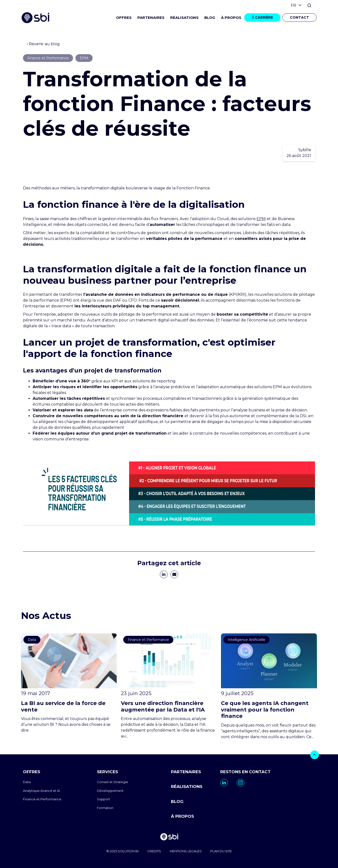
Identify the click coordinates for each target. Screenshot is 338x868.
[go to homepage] (169, 837)
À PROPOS (182, 816)
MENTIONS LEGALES (186, 851)
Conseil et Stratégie (113, 782)
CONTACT (299, 17)
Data (27, 782)
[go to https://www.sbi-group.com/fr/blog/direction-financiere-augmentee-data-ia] (169, 686)
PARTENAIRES (151, 18)
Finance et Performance (42, 799)
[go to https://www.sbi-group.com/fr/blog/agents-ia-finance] (269, 686)
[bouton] (315, 755)
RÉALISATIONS (184, 18)
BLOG (210, 18)
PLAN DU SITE (221, 851)
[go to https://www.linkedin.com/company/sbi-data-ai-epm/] (224, 783)
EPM (261, 219)
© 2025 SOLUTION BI (122, 851)
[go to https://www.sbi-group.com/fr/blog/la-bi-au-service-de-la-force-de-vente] (69, 683)
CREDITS (154, 851)
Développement (110, 791)
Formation (105, 808)
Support (103, 799)
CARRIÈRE (264, 17)
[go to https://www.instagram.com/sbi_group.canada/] (241, 783)
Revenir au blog (43, 44)
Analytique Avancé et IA (41, 791)
